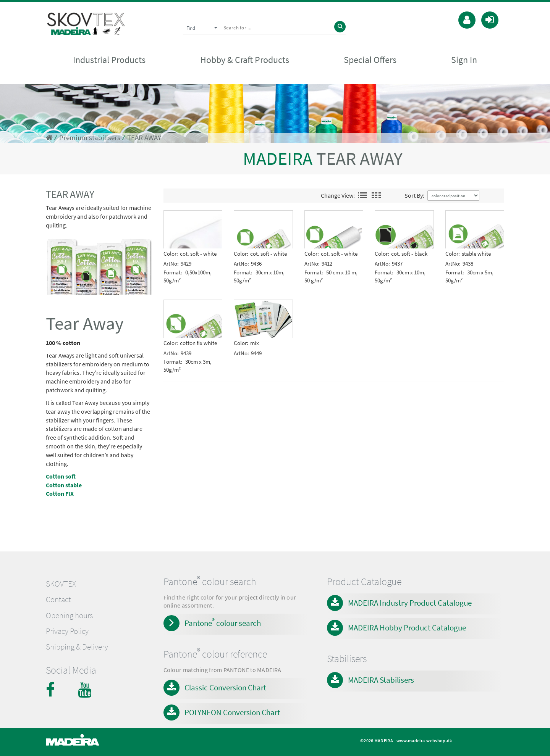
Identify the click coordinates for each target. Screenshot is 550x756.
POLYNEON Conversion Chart (232, 712)
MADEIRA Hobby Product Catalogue (407, 628)
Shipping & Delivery (77, 647)
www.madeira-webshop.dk (424, 741)
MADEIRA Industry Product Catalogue (410, 603)
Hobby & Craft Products (245, 60)
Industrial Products (109, 60)
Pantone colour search (223, 622)
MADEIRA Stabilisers (381, 680)
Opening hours (69, 616)
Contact (58, 600)
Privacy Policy (67, 631)
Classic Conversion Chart (225, 687)
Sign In (464, 60)
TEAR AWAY (144, 138)
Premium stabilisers (90, 138)
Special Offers (370, 60)
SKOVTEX (61, 584)
